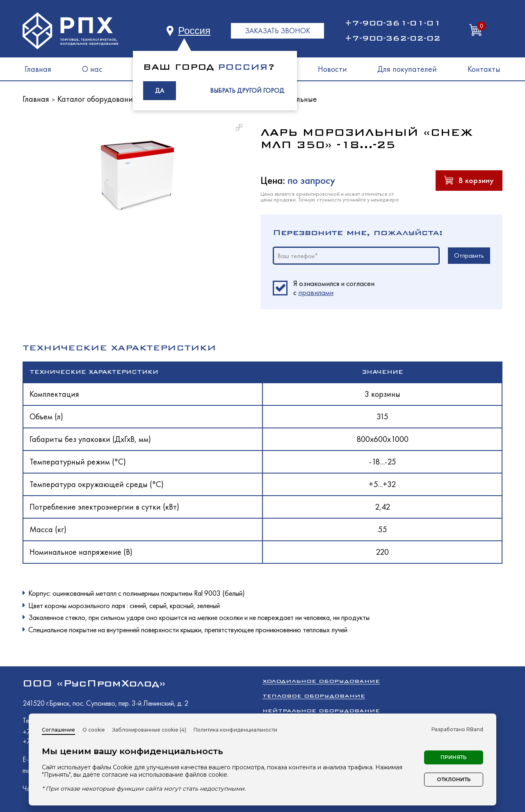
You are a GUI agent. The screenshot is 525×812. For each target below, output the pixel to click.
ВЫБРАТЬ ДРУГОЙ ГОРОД (247, 90)
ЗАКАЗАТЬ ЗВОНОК (277, 31)
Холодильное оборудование (321, 681)
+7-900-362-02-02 (393, 38)
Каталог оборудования (97, 99)
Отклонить (454, 779)
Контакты (484, 69)
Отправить (469, 255)
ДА (160, 90)
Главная (38, 69)
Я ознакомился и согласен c (334, 288)
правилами (316, 292)
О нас (92, 69)
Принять (454, 757)
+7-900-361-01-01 (393, 23)
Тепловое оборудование (314, 696)
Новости (332, 69)
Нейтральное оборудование (321, 710)
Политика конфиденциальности (235, 730)
